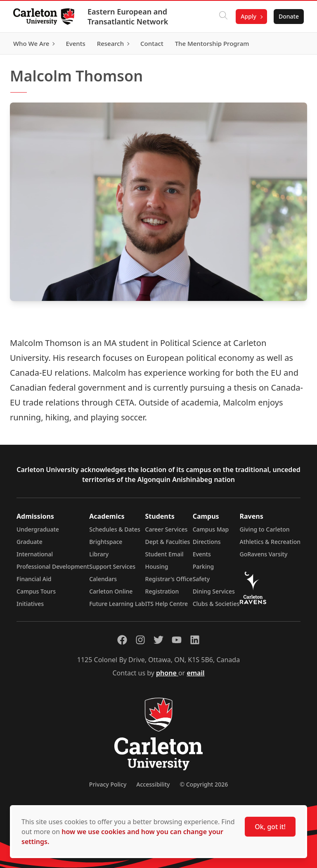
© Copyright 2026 (204, 784)
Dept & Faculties (168, 542)
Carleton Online (111, 591)
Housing (157, 566)
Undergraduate (38, 529)
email (195, 673)
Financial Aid (34, 579)
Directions (207, 542)
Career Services (167, 529)
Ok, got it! (270, 827)
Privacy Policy (108, 784)
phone (167, 673)
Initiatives (30, 604)
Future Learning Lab (117, 604)
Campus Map (211, 529)
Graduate (30, 542)
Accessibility (153, 784)
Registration (162, 591)
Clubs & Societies (216, 604)
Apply (248, 16)
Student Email (164, 554)
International (35, 554)
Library (99, 554)
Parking (203, 566)
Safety (201, 579)
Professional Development (53, 566)
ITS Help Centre (167, 604)
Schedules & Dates (115, 529)
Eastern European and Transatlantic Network (128, 17)
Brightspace (106, 542)
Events (202, 554)
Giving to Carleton (265, 529)
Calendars (103, 579)
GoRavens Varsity (264, 554)
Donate (289, 16)
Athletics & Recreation (270, 542)
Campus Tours (36, 591)
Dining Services (214, 591)
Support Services (112, 566)
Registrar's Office (169, 579)
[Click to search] (223, 17)
